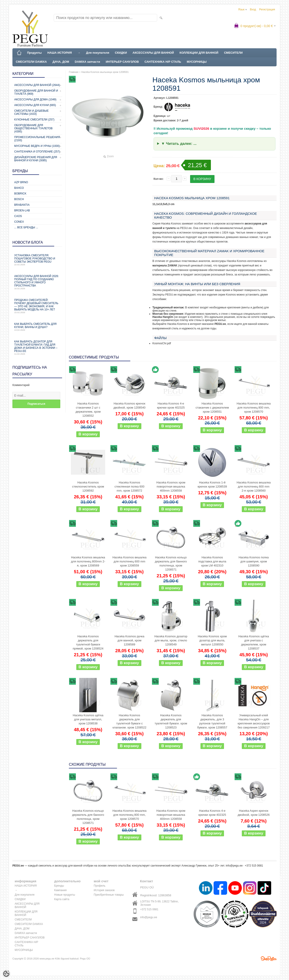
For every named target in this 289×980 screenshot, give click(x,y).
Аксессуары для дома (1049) (35, 99)
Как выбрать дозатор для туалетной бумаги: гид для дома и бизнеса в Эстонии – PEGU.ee (37, 348)
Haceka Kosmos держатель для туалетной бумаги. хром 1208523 (171, 721)
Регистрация (267, 9)
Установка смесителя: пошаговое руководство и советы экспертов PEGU (37, 260)
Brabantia (22, 205)
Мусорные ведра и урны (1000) (37, 146)
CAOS (18, 216)
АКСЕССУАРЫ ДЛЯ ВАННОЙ (153, 53)
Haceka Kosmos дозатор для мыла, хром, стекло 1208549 (171, 640)
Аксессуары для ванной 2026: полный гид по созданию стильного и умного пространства (37, 282)
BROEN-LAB (22, 210)
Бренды (59, 886)
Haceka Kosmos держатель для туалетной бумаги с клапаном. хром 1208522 (130, 721)
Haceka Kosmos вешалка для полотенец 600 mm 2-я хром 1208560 (254, 487)
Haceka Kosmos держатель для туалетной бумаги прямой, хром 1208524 (88, 642)
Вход (253, 9)
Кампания (60, 890)
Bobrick (20, 194)
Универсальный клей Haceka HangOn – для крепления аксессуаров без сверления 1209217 (254, 721)
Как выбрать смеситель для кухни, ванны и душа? (37, 327)
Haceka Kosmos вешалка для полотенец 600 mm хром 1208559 (129, 561)
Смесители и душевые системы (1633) (31, 112)
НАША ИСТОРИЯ (60, 53)
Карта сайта (62, 899)
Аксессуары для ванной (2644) (37, 85)
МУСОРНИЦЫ (197, 62)
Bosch (19, 199)
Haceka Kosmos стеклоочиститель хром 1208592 (88, 487)
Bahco (19, 188)
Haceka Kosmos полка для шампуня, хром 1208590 (254, 561)
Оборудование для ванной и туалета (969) (36, 92)
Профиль (100, 886)
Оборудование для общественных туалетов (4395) (33, 128)
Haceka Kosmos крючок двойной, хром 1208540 (129, 406)
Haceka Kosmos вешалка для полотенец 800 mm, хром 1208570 (254, 408)
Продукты (34, 53)
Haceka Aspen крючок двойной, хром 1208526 (254, 813)
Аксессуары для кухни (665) (35, 105)
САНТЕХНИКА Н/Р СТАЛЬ (163, 62)
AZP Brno (21, 182)
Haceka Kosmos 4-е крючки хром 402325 (171, 406)
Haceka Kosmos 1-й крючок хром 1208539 (212, 484)
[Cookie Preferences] (6, 974)
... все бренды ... (26, 227)
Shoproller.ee (269, 959)
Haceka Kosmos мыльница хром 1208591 (105, 72)
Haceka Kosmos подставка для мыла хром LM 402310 (212, 561)
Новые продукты (65, 895)
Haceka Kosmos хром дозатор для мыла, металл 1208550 (212, 640)
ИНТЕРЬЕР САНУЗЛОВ (122, 62)
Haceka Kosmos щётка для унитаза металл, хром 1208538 (88, 719)
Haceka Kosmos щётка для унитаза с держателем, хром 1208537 (254, 642)
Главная (74, 72)
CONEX (19, 222)
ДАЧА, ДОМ (61, 62)
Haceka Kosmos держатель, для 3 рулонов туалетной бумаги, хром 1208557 (212, 721)
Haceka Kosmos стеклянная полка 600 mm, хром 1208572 (129, 487)
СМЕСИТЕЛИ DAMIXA (31, 62)
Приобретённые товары (109, 895)
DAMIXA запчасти (87, 62)
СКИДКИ (121, 53)
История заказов (104, 890)
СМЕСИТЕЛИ (233, 53)
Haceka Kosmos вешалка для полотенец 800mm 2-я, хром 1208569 (88, 561)
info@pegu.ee (234, 866)
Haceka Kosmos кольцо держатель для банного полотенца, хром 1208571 (171, 563)
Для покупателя (98, 53)
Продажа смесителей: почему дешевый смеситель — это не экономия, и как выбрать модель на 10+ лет (37, 306)
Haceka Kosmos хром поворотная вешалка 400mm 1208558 (171, 487)
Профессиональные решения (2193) (37, 139)
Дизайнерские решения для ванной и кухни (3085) (36, 159)
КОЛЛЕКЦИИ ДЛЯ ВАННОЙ (199, 53)
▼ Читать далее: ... (179, 144)
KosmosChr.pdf (162, 343)
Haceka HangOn (163, 317)
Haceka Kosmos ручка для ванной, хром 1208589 (129, 640)
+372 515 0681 (149, 909)
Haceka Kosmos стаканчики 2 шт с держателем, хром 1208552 (88, 410)
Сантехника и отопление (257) (37, 152)
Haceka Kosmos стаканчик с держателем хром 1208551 (212, 408)
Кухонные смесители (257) (34, 120)
